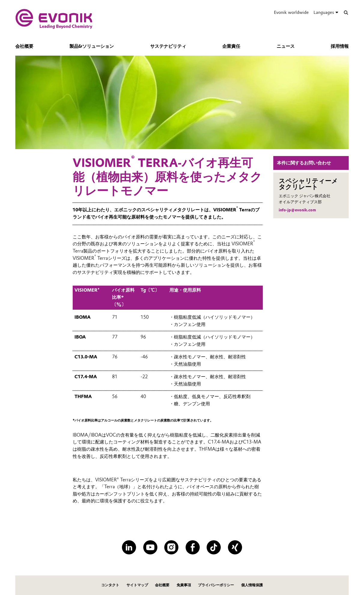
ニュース (286, 46)
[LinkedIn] (129, 547)
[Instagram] (171, 547)
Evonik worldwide (291, 12)
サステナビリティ (168, 46)
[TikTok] (214, 547)
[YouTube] (150, 547)
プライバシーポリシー (216, 585)
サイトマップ (137, 585)
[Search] (346, 12)
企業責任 (231, 46)
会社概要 (24, 46)
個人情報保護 (252, 585)
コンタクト (110, 585)
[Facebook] (193, 547)
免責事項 (184, 585)
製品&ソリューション (92, 46)
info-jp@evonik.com (297, 210)
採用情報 (340, 46)
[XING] (235, 547)
